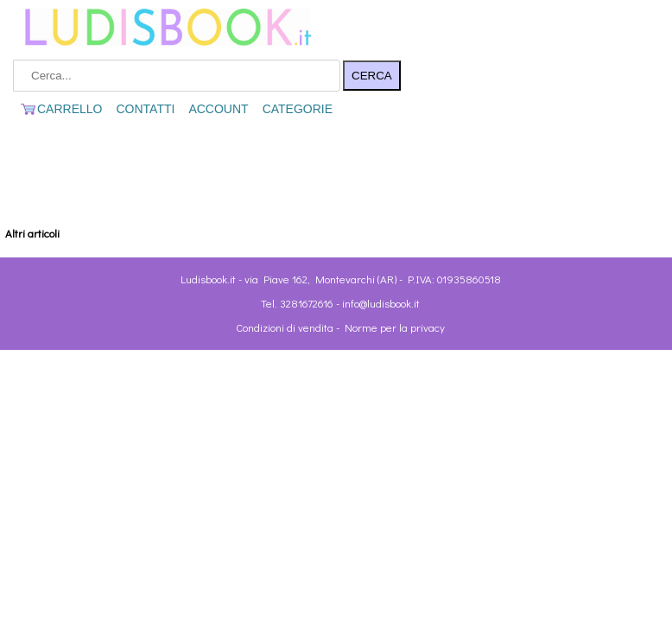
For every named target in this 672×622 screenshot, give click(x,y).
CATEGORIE (298, 109)
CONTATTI (145, 109)
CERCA (372, 76)
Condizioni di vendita (285, 327)
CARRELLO (61, 109)
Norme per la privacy (395, 327)
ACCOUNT (218, 109)
